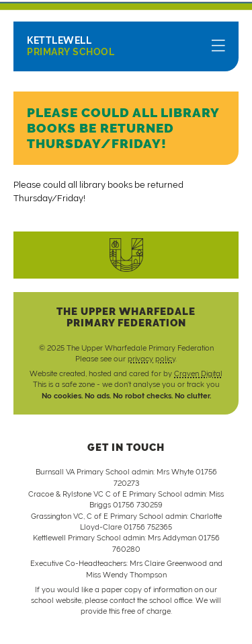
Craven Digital (198, 373)
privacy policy (152, 359)
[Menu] (218, 46)
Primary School (71, 46)
